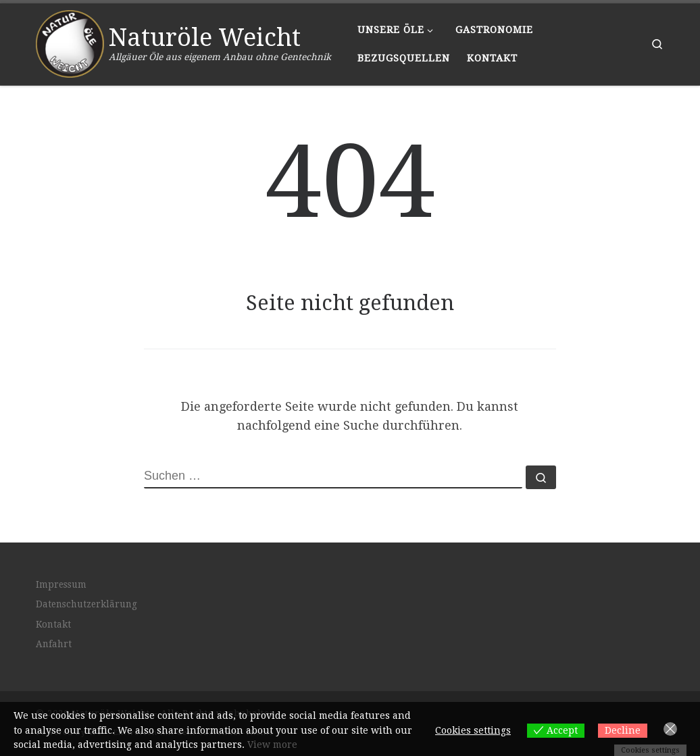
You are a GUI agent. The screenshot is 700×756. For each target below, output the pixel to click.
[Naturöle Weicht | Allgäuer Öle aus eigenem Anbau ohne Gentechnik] (70, 42)
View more (272, 745)
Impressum (61, 584)
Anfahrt (54, 644)
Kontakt (53, 624)
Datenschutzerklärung (86, 604)
